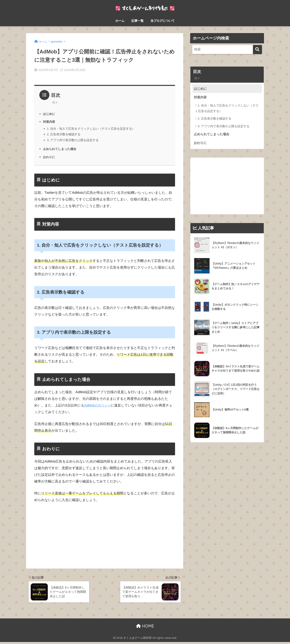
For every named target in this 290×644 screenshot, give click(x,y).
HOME (145, 628)
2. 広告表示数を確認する (64, 134)
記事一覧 (138, 21)
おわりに (49, 157)
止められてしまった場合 (61, 149)
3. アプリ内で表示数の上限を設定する (73, 140)
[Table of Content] (56, 102)
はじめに (49, 114)
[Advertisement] (105, 537)
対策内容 (49, 122)
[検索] (257, 49)
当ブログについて (163, 21)
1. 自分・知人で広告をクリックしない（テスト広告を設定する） (91, 129)
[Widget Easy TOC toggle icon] (227, 78)
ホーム (120, 21)
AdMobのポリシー (98, 405)
